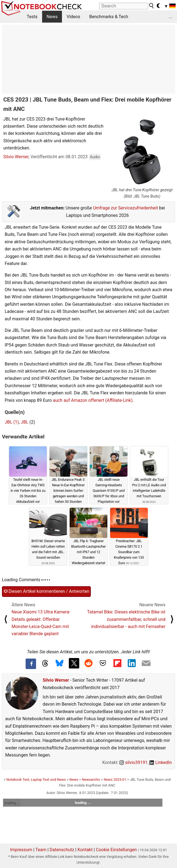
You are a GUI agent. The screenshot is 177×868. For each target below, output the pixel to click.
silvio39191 (134, 762)
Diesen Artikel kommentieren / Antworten (46, 591)
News (52, 17)
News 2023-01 (115, 780)
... (171, 17)
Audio (95, 157)
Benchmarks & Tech (109, 17)
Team (41, 850)
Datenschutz (62, 850)
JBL (25, 422)
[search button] (152, 6)
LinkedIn (161, 762)
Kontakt (85, 850)
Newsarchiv (91, 780)
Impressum (21, 850)
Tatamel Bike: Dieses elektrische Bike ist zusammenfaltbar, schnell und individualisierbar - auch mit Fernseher (126, 619)
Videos (73, 17)
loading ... (12, 803)
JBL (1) (12, 422)
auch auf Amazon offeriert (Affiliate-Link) (93, 400)
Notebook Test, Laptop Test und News (36, 780)
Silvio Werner (16, 157)
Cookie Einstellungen (116, 850)
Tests (32, 17)
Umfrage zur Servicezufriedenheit (126, 208)
